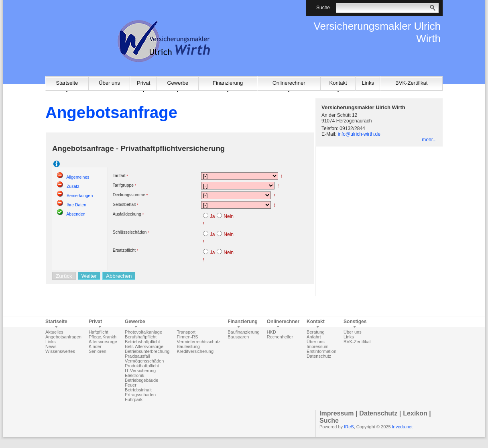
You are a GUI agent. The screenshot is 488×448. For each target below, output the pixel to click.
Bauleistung (188, 346)
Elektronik (134, 375)
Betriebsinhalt (138, 390)
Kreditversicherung (195, 351)
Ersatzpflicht (124, 250)
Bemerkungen (80, 195)
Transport (186, 332)
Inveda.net (402, 427)
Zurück (64, 276)
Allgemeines (78, 177)
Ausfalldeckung (127, 214)
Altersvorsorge (103, 342)
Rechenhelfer (280, 337)
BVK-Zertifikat (411, 83)
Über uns (109, 83)
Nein (229, 216)
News (51, 346)
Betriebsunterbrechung (147, 351)
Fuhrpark (134, 399)
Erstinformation (321, 351)
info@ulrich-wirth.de (359, 134)
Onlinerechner (289, 83)
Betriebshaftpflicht (142, 342)
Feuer (131, 385)
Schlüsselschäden (130, 232)
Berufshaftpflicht (141, 337)
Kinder (95, 346)
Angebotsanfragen (63, 337)
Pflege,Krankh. (103, 337)
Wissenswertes (60, 351)
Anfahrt (314, 337)
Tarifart (119, 175)
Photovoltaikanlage (143, 332)
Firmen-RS (187, 337)
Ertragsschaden (140, 395)
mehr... (429, 140)
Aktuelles (54, 332)
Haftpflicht (99, 332)
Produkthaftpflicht (142, 366)
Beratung (316, 332)
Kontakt (338, 83)
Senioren (98, 351)
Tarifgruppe (123, 185)
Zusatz (73, 186)
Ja (212, 216)
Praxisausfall (137, 356)
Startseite (67, 83)
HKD (271, 332)
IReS (349, 427)
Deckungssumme (129, 195)
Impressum (317, 346)
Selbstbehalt (124, 204)
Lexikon (415, 413)
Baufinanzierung (244, 332)
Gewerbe (178, 83)
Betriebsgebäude (141, 380)
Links (368, 83)
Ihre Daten (76, 205)
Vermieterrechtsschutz (198, 342)
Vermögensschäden (144, 361)
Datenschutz (319, 356)
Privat (143, 83)
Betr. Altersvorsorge (144, 346)
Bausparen (238, 337)
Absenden (76, 214)
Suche (329, 421)
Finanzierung (228, 83)
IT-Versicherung (140, 371)
